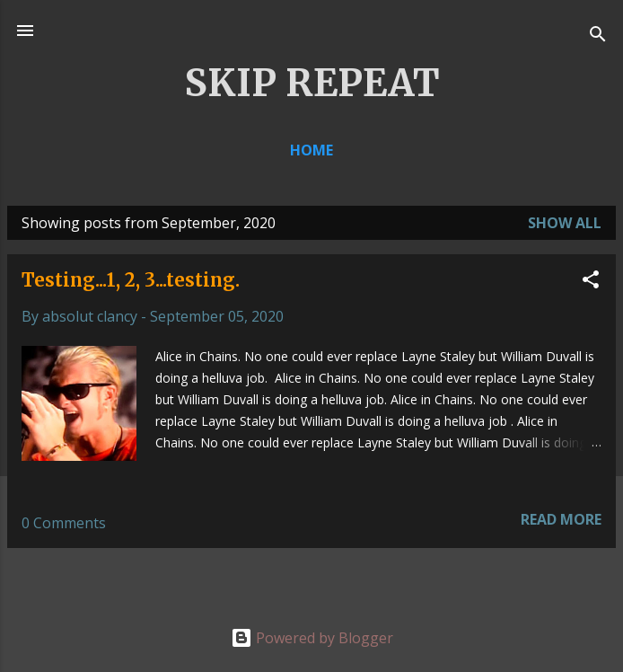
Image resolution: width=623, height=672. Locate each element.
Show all (565, 223)
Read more (561, 519)
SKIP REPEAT (312, 83)
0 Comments (64, 523)
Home (311, 150)
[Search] (598, 36)
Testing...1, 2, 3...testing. (131, 280)
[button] (591, 282)
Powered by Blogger (312, 638)
